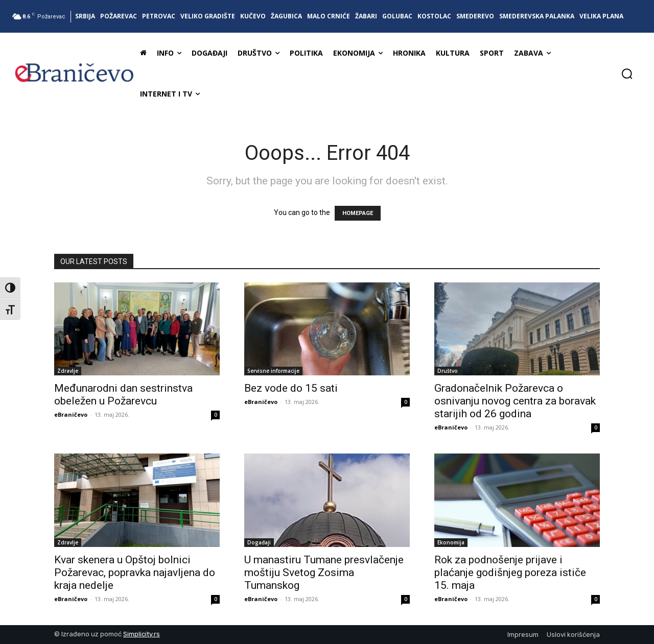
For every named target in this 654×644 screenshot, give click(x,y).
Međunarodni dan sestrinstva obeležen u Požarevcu (123, 395)
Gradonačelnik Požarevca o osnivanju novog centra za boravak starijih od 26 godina (515, 401)
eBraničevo (71, 414)
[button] (627, 74)
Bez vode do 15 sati (291, 388)
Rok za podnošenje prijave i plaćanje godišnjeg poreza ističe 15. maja (510, 573)
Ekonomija (451, 542)
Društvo (448, 371)
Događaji (259, 542)
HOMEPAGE (358, 213)
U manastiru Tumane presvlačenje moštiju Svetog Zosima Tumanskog (324, 573)
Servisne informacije (273, 371)
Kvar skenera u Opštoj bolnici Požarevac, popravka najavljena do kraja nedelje (135, 573)
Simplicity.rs (142, 634)
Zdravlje (68, 371)
